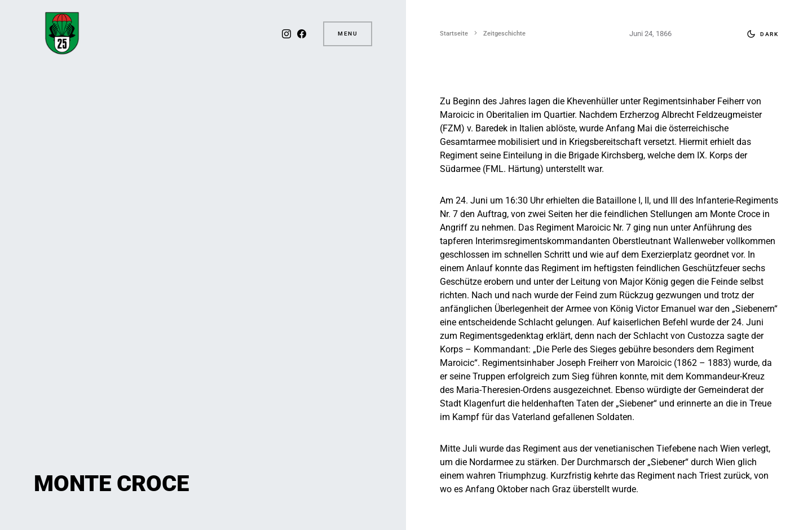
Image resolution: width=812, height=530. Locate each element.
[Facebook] (301, 34)
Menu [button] (348, 34)
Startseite (454, 34)
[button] (760, 34)
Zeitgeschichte (504, 34)
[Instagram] (285, 34)
